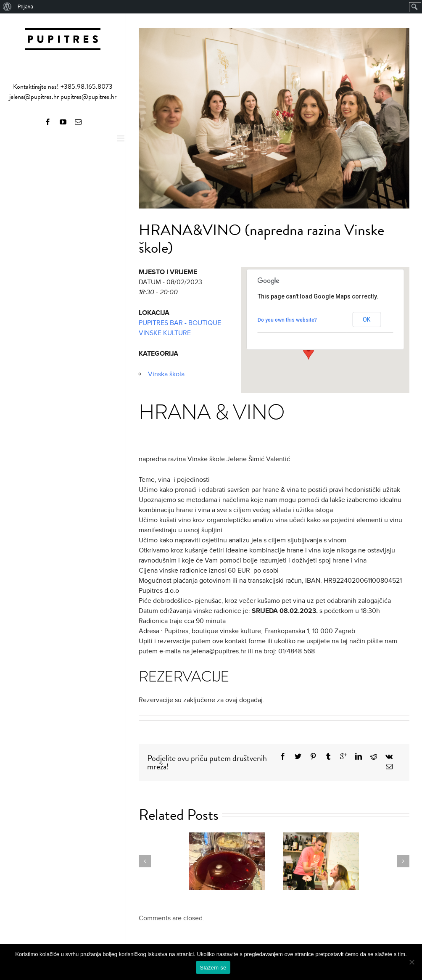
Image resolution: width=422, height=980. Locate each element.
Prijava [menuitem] (25, 7)
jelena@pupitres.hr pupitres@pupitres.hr (63, 97)
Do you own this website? (287, 320)
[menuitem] (7, 7)
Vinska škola (166, 374)
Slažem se (213, 968)
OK (367, 320)
